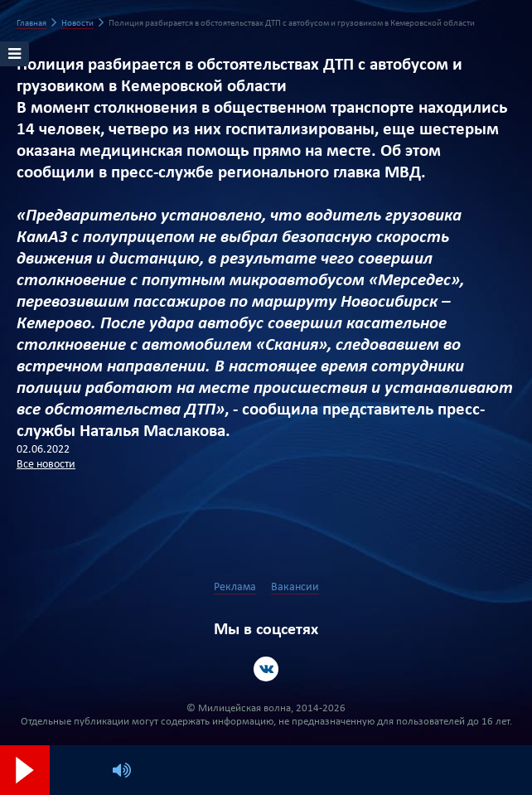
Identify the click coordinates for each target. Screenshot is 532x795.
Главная (31, 24)
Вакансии (295, 587)
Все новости (46, 465)
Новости (77, 24)
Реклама (235, 587)
